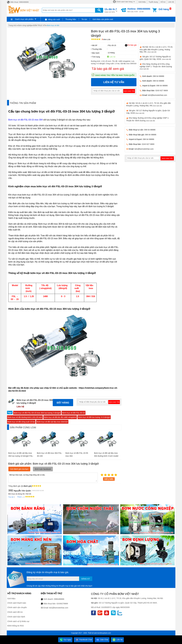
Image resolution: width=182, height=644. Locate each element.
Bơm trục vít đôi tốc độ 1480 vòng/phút (60, 417)
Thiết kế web (92, 633)
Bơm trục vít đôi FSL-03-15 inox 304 (25, 120)
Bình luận (106, 40)
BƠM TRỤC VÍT (39, 25)
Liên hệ (171, 2)
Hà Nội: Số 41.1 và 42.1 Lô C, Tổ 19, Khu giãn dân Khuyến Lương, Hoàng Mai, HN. (156, 49)
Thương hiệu (71, 19)
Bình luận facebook (43, 469)
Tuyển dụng (153, 2)
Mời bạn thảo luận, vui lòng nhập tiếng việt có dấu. (53, 477)
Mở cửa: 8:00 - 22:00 (139, 10)
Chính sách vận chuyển (17, 607)
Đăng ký (86, 579)
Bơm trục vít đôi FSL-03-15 (74, 413)
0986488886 (59, 599)
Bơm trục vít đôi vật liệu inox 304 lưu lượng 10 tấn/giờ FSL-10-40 (21, 456)
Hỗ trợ (163, 2)
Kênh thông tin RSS (16, 626)
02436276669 (62, 604)
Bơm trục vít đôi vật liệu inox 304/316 (52, 422)
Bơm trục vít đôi (53, 25)
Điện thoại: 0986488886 (18, 2)
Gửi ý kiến (109, 479)
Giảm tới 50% (111, 10)
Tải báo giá (131, 45)
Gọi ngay (65, 640)
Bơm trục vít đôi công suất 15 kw (21, 422)
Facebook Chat (84, 640)
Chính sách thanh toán (17, 603)
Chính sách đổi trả (15, 612)
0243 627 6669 (162, 91)
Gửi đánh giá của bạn (19, 469)
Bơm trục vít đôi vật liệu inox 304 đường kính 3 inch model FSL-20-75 (106, 456)
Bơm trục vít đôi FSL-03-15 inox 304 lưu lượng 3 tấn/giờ (37, 413)
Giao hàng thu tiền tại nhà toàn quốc (115, 75)
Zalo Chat (102, 640)
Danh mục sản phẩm (24, 19)
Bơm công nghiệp (25, 25)
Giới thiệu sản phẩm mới (103, 19)
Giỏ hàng (164, 9)
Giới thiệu (142, 2)
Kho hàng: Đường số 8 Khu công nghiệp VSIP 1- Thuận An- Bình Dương (156, 66)
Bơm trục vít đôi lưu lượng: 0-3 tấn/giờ (94, 417)
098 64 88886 (159, 76)
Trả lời (11, 497)
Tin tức (84, 19)
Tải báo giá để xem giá (108, 69)
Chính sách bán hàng (124, 2)
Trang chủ (12, 25)
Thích (19, 497)
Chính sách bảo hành (16, 617)
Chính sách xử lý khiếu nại (18, 621)
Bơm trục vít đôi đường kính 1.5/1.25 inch (25, 417)
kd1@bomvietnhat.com (158, 95)
